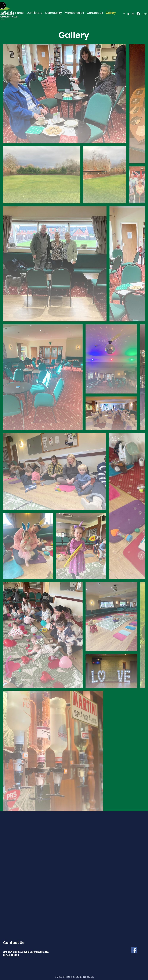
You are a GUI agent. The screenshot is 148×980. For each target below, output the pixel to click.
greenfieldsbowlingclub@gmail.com (26, 952)
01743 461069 (11, 955)
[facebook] (124, 14)
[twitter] (129, 14)
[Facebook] (134, 950)
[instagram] (133, 14)
